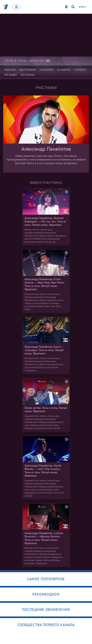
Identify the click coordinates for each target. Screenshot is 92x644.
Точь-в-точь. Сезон (24, 61)
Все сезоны (28, 75)
